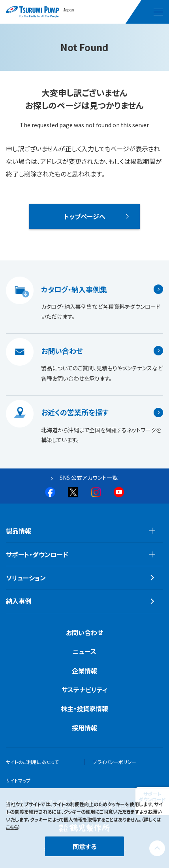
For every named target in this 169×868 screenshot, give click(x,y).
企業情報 (84, 671)
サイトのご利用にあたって (32, 762)
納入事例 (19, 601)
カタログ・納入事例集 (74, 289)
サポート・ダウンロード (37, 554)
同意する (85, 846)
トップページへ (85, 216)
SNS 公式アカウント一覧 (89, 478)
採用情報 (84, 728)
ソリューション (26, 578)
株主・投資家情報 (84, 708)
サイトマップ (18, 780)
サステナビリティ (84, 690)
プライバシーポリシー (115, 762)
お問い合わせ (62, 351)
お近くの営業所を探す (75, 413)
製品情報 (19, 531)
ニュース (84, 651)
